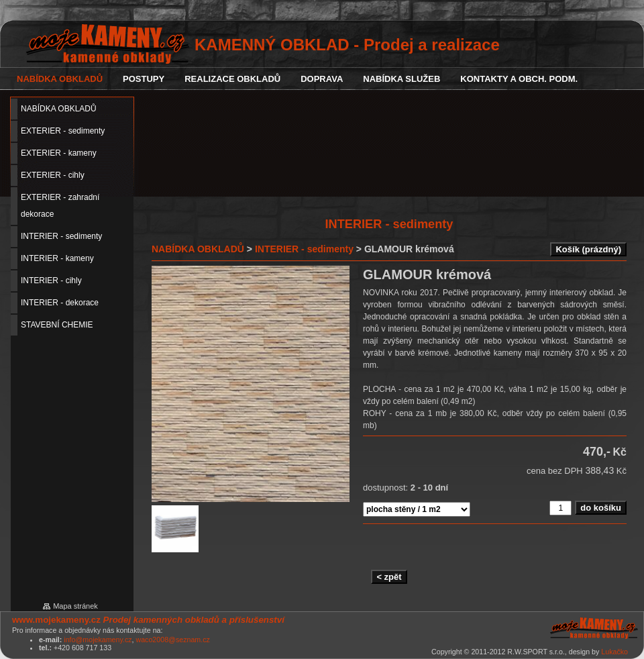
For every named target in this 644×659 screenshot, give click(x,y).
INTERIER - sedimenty (304, 249)
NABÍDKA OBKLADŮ (198, 249)
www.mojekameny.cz (56, 620)
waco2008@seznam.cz (172, 640)
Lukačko (614, 652)
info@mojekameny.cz (98, 640)
